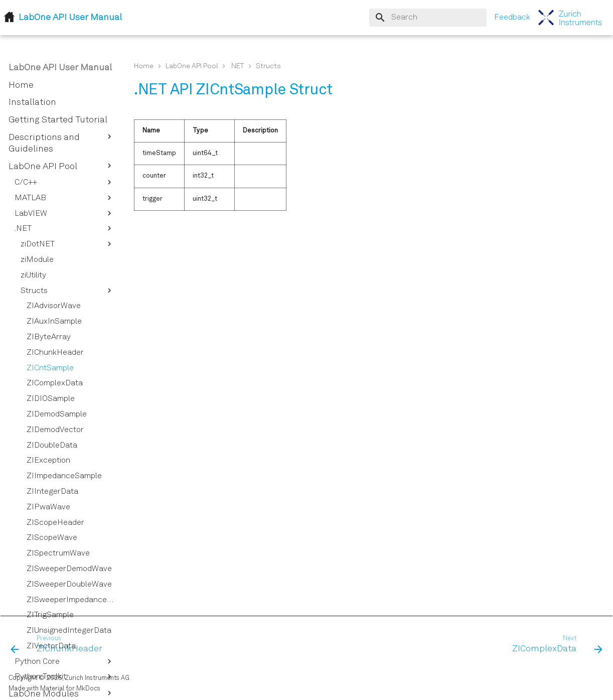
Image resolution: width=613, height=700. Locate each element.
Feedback (512, 18)
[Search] (428, 18)
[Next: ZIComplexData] (554, 645)
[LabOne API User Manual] (570, 18)
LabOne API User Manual (60, 68)
